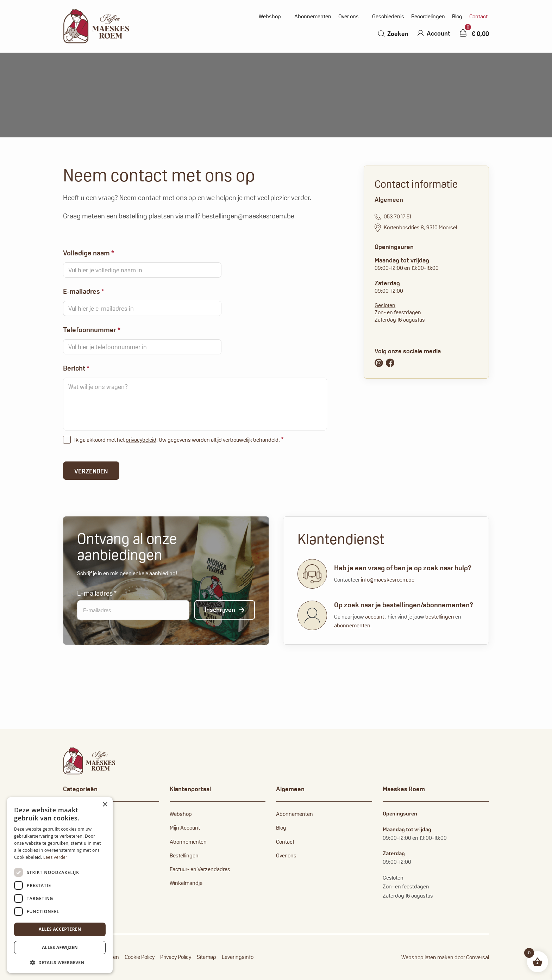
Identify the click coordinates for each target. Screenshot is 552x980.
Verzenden (91, 471)
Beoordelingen (428, 17)
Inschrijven (220, 610)
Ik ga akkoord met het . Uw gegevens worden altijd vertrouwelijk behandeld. (179, 439)
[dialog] (60, 885)
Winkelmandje (186, 883)
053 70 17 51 (393, 217)
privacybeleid (141, 440)
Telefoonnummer (92, 330)
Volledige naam (89, 253)
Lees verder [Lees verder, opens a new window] (55, 857)
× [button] (105, 805)
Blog (457, 17)
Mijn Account (185, 828)
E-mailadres (84, 291)
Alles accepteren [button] (60, 929)
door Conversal (472, 957)
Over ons (349, 17)
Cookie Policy (140, 957)
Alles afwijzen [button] (60, 947)
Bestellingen (184, 855)
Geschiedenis (388, 17)
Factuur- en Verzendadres (200, 869)
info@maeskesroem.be (388, 580)
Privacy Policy (176, 957)
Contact (478, 17)
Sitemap (206, 957)
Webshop (270, 17)
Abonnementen (313, 17)
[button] (60, 962)
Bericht (76, 368)
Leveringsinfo (238, 957)
